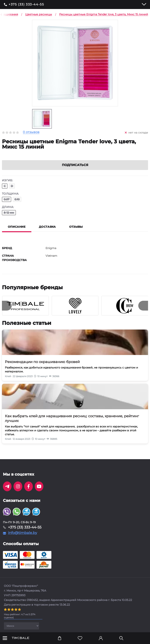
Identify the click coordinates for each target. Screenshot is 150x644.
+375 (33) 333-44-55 (26, 5)
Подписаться (75, 170)
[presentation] (7, 310)
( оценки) (20, 621)
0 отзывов (31, 132)
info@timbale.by (23, 537)
